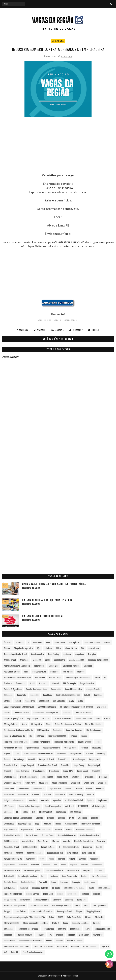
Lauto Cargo (61, 812)
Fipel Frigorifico (32, 748)
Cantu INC (35, 695)
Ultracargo (98, 935)
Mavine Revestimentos (90, 835)
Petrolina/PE (9, 876)
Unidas (49, 941)
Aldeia (59, 648)
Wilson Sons (62, 947)
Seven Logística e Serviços (42, 911)
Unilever (59, 941)
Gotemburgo (19, 759)
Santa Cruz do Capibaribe (15, 906)
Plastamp (54, 876)
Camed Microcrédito (74, 689)
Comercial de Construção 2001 (46, 713)
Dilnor (48, 724)
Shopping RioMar (93, 911)
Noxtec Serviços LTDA (13, 859)
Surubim (96, 923)
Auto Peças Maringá (71, 666)
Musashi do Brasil (11, 847)
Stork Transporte (11, 923)
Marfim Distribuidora (85, 830)
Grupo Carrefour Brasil (47, 765)
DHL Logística (36, 724)
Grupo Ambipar (79, 759)
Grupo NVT (76, 777)
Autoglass (88, 666)
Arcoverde (24, 660)
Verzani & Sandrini (75, 941)
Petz (43, 876)
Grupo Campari (28, 765)
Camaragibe (56, 689)
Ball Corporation (39, 672)
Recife (91, 888)
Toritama (40, 935)
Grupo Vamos (23, 789)
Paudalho (35, 865)
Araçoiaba (80, 654)
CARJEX (87, 695)
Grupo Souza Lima (60, 783)
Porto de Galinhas (99, 876)
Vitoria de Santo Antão (43, 947)
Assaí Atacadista (77, 660)
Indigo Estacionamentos (14, 800)
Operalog (62, 859)
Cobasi (7, 713)
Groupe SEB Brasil (47, 759)
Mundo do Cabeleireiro (84, 841)
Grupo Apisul (94, 759)
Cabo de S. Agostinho (13, 689)
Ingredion (57, 800)
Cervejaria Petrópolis (47, 707)
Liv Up (71, 818)
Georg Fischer (76, 754)
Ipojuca (91, 800)
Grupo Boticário (11, 765)
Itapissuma (103, 800)
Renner (60, 894)
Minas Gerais (43, 841)
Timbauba (8, 935)
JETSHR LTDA (83, 806)
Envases (74, 736)
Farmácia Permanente (41, 742)
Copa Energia (33, 719)
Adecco (107, 643)
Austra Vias (54, 666)
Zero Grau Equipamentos (33, 952)
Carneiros (98, 695)
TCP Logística (48, 929)
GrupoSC (68, 789)
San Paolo (69, 900)
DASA (98, 719)
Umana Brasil (9, 941)
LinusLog (62, 818)
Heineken (100, 789)
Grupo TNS (102, 783)
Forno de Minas (70, 748)
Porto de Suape (10, 882)
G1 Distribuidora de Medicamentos (38, 754)
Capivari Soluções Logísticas (68, 695)
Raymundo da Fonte (40, 888)
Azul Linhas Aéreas (12, 672)
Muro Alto (101, 841)
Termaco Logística (102, 929)
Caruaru (18, 701)
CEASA (71, 701)
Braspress (43, 683)
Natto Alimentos (30, 847)
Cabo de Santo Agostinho (36, 689)
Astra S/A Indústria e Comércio (17, 666)
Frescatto (97, 748)
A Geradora (37, 643)
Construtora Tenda (83, 713)
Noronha (20, 853)
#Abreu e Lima (45, 320)
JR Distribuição (99, 806)
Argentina (37, 660)
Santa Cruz (82, 900)
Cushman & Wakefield (63, 719)
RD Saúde (56, 888)
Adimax (7, 648)
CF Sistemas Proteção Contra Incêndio (77, 707)
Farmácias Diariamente (64, 742)
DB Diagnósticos (11, 724)
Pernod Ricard (73, 871)
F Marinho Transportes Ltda (16, 742)
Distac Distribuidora (94, 724)
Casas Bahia (44, 701)
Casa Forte (30, 701)
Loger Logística (25, 824)
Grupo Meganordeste (29, 777)
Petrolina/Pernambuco (28, 876)
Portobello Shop (28, 882)
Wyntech (105, 947)
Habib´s (79, 789)
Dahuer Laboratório (84, 719)
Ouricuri (82, 859)
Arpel (47, 660)
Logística (47, 824)
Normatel (8, 853)
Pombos (84, 876)
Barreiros (54, 672)
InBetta (90, 795)
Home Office (23, 795)
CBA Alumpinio (59, 701)
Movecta (66, 841)
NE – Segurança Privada (69, 847)
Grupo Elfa (65, 765)
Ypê (5, 952)
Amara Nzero (94, 648)
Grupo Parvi (30, 783)
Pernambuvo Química (54, 871)
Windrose (75, 947)
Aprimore (67, 654)
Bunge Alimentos (87, 683)
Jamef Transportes (53, 806)
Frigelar (7, 754)
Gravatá (32, 759)
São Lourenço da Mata (61, 906)
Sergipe (7, 911)
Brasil (32, 683)
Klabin (25, 812)
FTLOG (17, 754)
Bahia (26, 672)
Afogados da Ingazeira (23, 648)
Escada (84, 736)
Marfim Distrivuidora (13, 835)
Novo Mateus (73, 853)
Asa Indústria (60, 660)
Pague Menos (9, 865)
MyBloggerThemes (70, 976)
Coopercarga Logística (13, 719)
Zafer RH (15, 952)
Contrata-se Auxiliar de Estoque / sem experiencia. (47, 600)
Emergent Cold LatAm (57, 736)
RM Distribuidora (42, 900)
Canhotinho (22, 695)
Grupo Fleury (79, 765)
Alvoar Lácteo (71, 648)
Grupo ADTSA (63, 759)
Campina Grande (93, 689)
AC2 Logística (75, 643)
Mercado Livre (28, 841)
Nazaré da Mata (48, 847)
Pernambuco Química (33, 871)
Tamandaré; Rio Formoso (28, 929)
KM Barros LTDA (46, 812)
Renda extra (48, 894)
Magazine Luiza (10, 830)
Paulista (46, 865)
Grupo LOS (96, 771)
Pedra (64, 865)
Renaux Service (33, 894)
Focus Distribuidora (51, 748)
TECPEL (87, 929)
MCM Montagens (11, 841)
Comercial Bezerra (22, 713)
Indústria (45, 800)
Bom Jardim (40, 678)
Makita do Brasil (44, 830)
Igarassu (48, 795)
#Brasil (57, 320)
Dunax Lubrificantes (74, 730)
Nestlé (99, 847)
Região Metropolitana (13, 894)
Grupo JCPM (68, 771)
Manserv (58, 830)
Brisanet (55, 683)
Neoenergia (88, 847)
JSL (17, 812)
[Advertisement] (58, 150)
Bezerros (81, 672)
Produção (76, 882)
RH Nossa (85, 894)
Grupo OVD (103, 777)
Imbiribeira (60, 795)
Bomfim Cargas (55, 678)
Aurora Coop (39, 666)
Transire (60, 935)
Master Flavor (48, 835)
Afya (39, 648)
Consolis (67, 713)
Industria (33, 800)
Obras (42, 859)
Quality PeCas (10, 888)
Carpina (7, 701)
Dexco (24, 724)
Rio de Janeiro (10, 900)
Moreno (56, 841)
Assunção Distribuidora (98, 660)
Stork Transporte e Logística (35, 923)
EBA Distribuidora (94, 730)
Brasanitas (21, 683)
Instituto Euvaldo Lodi (74, 800)
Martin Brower (32, 835)
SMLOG (61, 917)
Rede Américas (104, 888)
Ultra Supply (84, 935)
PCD (56, 865)
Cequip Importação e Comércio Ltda (19, 707)
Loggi (37, 824)
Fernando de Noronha (13, 748)
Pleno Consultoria (69, 876)
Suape (66, 923)
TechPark (62, 929)
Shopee (79, 911)
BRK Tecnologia (69, 683)
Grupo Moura (63, 777)
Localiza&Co (9, 824)
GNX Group (101, 754)
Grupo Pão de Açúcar (13, 783)
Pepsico (74, 865)
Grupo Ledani (83, 771)
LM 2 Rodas (82, 818)
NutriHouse (31, 859)
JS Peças (8, 812)
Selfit (86, 906)
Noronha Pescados (35, 853)
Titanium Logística (24, 935)
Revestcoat (72, 894)
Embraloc (40, 736)
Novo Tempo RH (89, 853)
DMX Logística (43, 730)
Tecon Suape (75, 929)
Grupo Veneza (39, 789)
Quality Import (91, 882)
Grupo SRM (75, 783)
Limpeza (51, 818)
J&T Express (9, 806)
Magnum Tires (27, 830)
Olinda (51, 859)
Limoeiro (40, 818)
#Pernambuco (70, 320)
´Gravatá (8, 643)
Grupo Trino (9, 789)
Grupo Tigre (89, 783)
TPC (50, 935)
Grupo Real (44, 783)
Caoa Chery (47, 695)
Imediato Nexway (76, 795)
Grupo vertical (55, 789)
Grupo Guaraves (22, 771)
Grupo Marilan (10, 777)
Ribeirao (97, 894)
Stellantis (99, 917)
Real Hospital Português (74, 888)
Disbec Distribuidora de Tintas (68, 724)
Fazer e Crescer (85, 742)
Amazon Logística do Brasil (15, 654)
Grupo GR (8, 771)
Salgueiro (57, 900)
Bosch (97, 678)
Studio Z (55, 923)
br (105, 678)
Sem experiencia (99, 906)
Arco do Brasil (10, 660)
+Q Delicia (19, 643)
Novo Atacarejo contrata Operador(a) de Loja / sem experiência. (54, 584)
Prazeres (64, 882)
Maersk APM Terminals (91, 824)
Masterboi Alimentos (67, 835)
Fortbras (84, 748)
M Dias (58, 824)
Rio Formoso (25, 900)
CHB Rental (102, 707)
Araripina (92, 654)
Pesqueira (87, 871)
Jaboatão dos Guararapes (30, 806)
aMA (83, 648)
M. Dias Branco (71, 824)
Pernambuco (97, 865)
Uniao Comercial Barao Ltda (31, 941)
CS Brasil (46, 719)
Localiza (95, 818)
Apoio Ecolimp (54, 654)
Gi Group (89, 754)
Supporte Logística (80, 923)
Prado (54, 882)
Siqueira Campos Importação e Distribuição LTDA (24, 917)
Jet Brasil (69, 806)
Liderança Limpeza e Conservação (18, 818)
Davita (107, 719)
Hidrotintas (9, 795)
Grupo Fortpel (94, 765)
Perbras (84, 865)
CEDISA (81, 701)
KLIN (33, 812)
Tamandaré (9, 929)
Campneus (8, 695)
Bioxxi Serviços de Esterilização (17, 678)
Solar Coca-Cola (74, 917)
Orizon (72, 859)
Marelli (69, 830)
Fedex (98, 742)
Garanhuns (61, 754)
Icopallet (36, 795)
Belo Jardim (68, 672)
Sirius (51, 917)
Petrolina (99, 871)
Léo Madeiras (76, 812)
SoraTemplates (54, 976)
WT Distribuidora (90, 947)
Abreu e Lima (58, 41)
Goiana (7, 759)
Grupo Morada (47, 777)
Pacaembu (94, 859)
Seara (77, 906)
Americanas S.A (37, 654)
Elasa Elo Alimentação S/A (15, 736)
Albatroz (48, 648)
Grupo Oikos (90, 777)
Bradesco (8, 683)
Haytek (89, 789)
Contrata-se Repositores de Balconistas (42, 616)
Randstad (24, 888)
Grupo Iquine (54, 771)
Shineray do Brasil (64, 911)
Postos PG (43, 882)
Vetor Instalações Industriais (17, 947)
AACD (48, 643)
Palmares (23, 865)
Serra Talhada (20, 911)
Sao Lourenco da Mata (39, 906)
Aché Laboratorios (92, 643)
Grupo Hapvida (39, 771)
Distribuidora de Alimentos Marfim (19, 730)
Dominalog (57, 730)
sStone (88, 917)
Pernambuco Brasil (12, 871)
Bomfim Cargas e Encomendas (78, 678)
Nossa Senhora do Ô (55, 853)
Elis (31, 736)
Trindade (71, 935)
